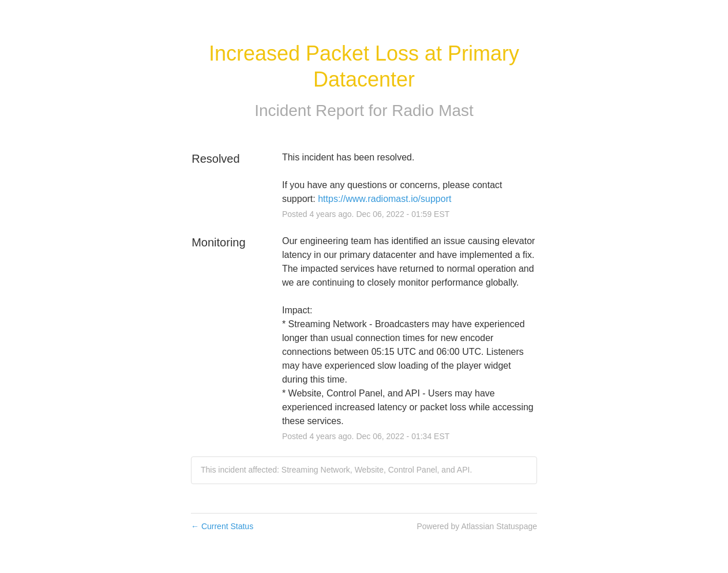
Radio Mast (433, 111)
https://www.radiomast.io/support (384, 199)
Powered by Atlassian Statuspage (477, 526)
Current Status (222, 526)
